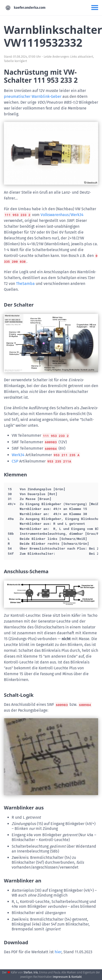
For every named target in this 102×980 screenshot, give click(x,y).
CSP (15, 461)
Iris (36, 972)
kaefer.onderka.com (25, 8)
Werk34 (18, 455)
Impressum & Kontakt (67, 977)
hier (58, 952)
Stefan (28, 972)
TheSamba (25, 284)
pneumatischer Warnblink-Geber (33, 96)
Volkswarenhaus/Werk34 (62, 215)
